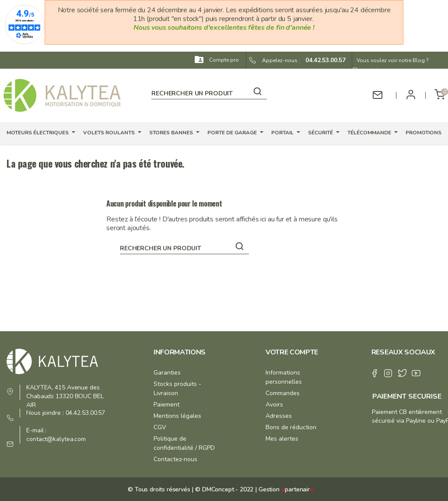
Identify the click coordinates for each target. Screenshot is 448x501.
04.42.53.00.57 (323, 60)
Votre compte (292, 352)
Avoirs (274, 405)
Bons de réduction (291, 427)
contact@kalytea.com (56, 439)
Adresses (279, 416)
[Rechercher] (209, 92)
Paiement (166, 405)
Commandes (283, 393)
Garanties (167, 373)
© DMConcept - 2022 (223, 489)
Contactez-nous (175, 459)
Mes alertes (282, 439)
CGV (160, 427)
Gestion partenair (286, 489)
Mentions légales (177, 416)
